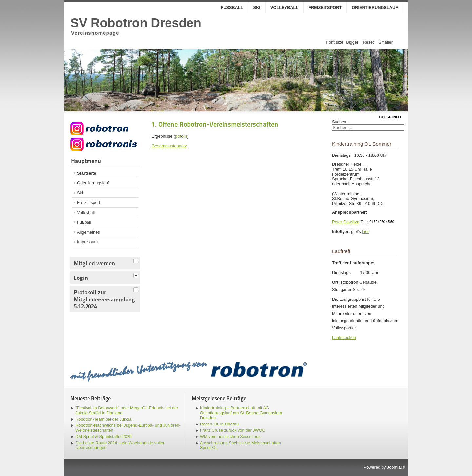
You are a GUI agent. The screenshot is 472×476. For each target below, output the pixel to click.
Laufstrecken (344, 337)
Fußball (232, 7)
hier (365, 231)
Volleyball (284, 7)
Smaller (386, 42)
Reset (368, 42)
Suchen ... (342, 122)
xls (185, 136)
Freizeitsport (325, 7)
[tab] (137, 260)
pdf (178, 136)
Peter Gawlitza (346, 222)
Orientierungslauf (375, 7)
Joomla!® (396, 467)
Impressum (87, 242)
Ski (257, 7)
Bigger (352, 42)
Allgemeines (88, 232)
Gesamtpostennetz (169, 146)
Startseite (87, 173)
